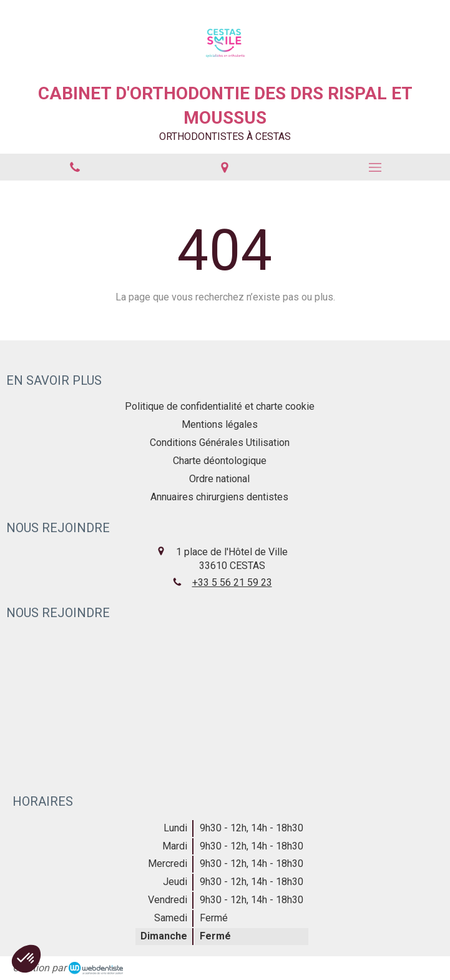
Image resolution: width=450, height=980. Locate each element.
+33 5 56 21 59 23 (232, 582)
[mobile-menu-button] (375, 167)
